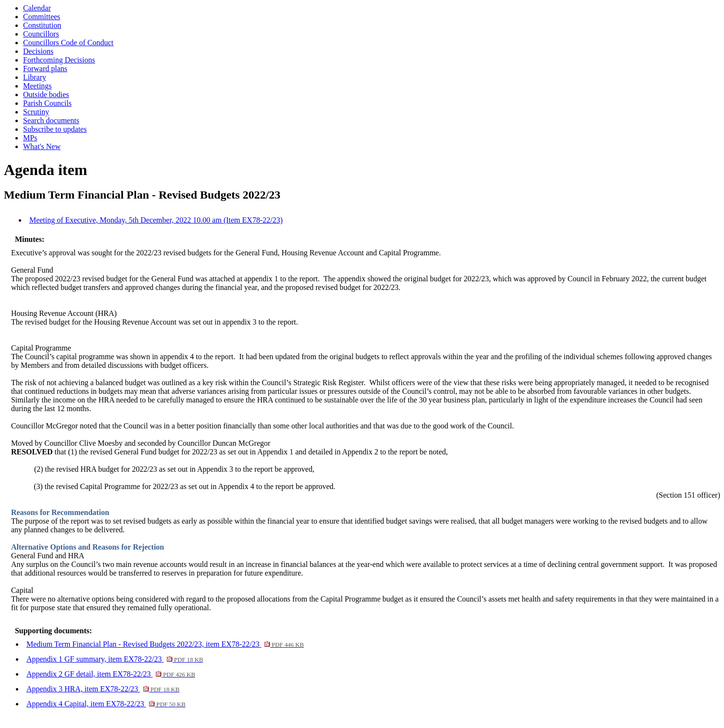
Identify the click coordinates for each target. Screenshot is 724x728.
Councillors (41, 34)
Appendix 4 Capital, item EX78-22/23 (106, 704)
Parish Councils (47, 103)
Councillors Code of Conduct (68, 43)
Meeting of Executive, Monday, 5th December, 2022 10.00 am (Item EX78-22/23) (156, 220)
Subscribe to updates (55, 129)
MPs (30, 138)
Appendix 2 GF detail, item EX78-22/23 (111, 674)
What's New (42, 146)
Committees (42, 17)
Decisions (38, 51)
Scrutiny (36, 112)
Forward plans (45, 69)
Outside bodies (46, 94)
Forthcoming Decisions (59, 60)
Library (35, 77)
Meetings (37, 86)
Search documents (51, 120)
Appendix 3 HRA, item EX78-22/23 (103, 689)
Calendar (37, 8)
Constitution (42, 25)
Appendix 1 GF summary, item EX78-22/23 (115, 659)
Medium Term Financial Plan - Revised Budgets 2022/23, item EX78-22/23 (165, 644)
